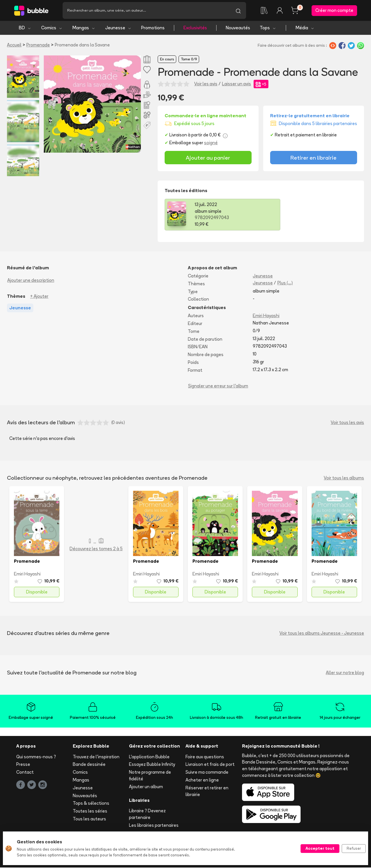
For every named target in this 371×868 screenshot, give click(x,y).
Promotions (153, 28)
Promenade (38, 45)
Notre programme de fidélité (150, 776)
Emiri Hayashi (266, 316)
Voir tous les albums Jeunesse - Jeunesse (322, 634)
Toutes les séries (90, 812)
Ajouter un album (146, 787)
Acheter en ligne (202, 781)
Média (305, 28)
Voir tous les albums (344, 478)
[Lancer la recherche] (238, 11)
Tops (268, 28)
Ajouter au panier (208, 158)
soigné (211, 143)
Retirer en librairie (313, 158)
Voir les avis (206, 84)
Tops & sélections (91, 804)
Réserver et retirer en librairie (207, 792)
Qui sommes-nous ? (36, 757)
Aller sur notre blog (345, 673)
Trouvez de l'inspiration (96, 757)
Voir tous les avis (347, 423)
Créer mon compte (334, 11)
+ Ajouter (39, 297)
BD (25, 28)
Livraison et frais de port (210, 765)
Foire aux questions (205, 757)
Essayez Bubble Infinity (152, 765)
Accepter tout (320, 848)
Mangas (84, 28)
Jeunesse (118, 28)
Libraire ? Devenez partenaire (147, 815)
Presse (23, 765)
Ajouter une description (31, 281)
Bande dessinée (89, 765)
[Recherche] (147, 11)
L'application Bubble (149, 757)
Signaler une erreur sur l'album (218, 386)
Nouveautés (238, 28)
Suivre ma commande (207, 773)
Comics (52, 28)
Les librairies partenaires (154, 826)
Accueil (14, 45)
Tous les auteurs (89, 819)
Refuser (354, 848)
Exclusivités (195, 28)
